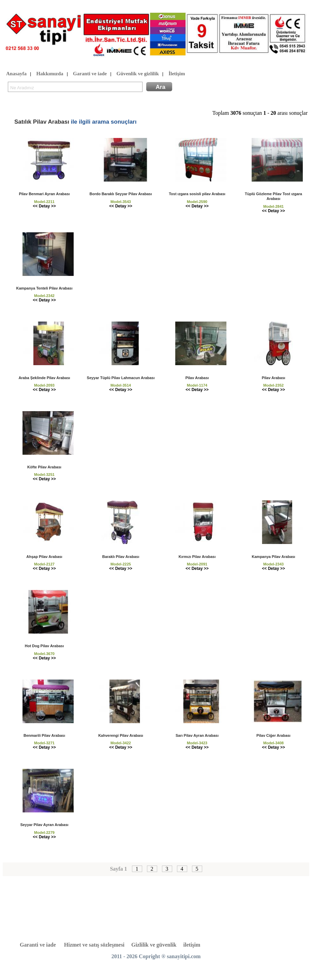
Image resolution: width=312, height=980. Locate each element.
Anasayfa (16, 74)
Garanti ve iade (90, 74)
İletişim (177, 74)
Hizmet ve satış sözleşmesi (94, 945)
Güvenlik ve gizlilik (138, 74)
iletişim (192, 945)
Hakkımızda (50, 74)
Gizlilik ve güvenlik (154, 945)
